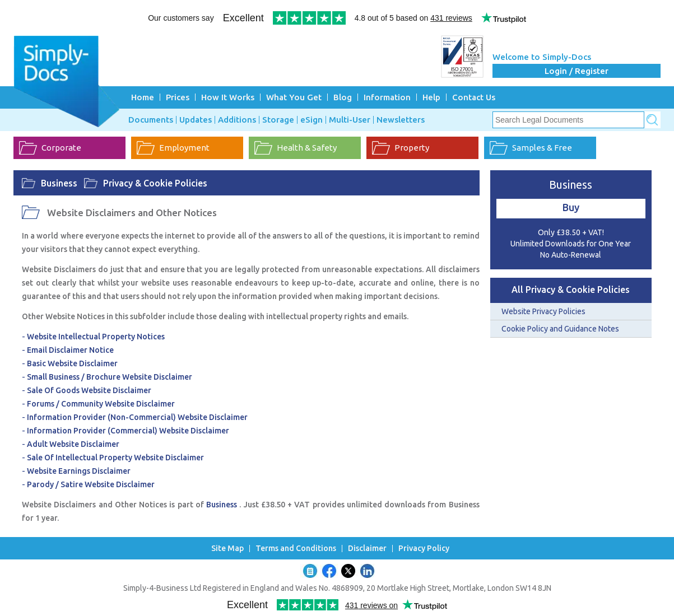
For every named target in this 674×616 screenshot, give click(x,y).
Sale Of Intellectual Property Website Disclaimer (115, 458)
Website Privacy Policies (543, 311)
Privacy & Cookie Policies (155, 183)
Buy (571, 207)
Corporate (61, 148)
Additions (237, 120)
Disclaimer (367, 549)
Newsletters (401, 120)
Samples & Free (542, 148)
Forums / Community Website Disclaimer (101, 404)
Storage (278, 120)
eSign (312, 120)
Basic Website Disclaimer (72, 363)
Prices (178, 97)
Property (412, 148)
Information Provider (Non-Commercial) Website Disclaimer (137, 417)
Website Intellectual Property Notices (96, 337)
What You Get (294, 97)
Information (387, 97)
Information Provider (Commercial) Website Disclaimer (128, 431)
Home (143, 97)
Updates (196, 120)
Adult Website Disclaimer (73, 444)
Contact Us (474, 97)
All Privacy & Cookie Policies (571, 290)
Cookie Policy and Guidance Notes (560, 329)
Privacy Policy (424, 549)
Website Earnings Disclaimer (79, 471)
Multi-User (350, 120)
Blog (343, 97)
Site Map (227, 549)
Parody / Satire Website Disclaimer (91, 484)
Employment (184, 148)
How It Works (228, 97)
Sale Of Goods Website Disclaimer (89, 390)
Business (59, 183)
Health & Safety (307, 148)
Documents (151, 120)
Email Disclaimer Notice (70, 350)
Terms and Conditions (296, 549)
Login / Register (577, 71)
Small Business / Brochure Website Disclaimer (110, 377)
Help (431, 97)
